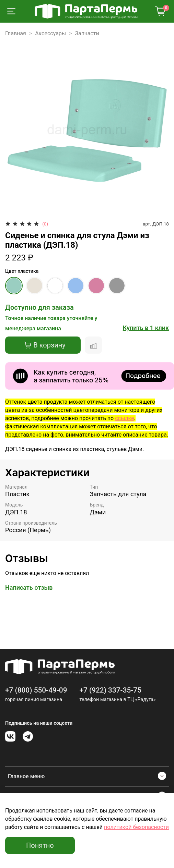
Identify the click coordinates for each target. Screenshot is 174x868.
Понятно (40, 845)
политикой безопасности (136, 827)
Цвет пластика (22, 271)
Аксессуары (50, 33)
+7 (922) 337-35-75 (110, 690)
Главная (16, 33)
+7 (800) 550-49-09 (36, 690)
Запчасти (87, 33)
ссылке (124, 418)
